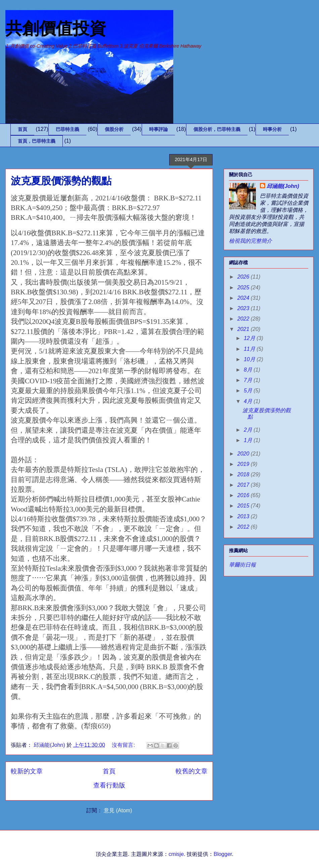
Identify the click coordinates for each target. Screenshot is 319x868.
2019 (244, 464)
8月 (249, 370)
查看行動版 (109, 785)
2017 (244, 485)
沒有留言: (124, 745)
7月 (249, 380)
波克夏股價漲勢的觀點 (61, 181)
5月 (249, 391)
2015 (244, 506)
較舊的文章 (192, 771)
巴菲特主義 (67, 129)
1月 (249, 440)
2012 (244, 527)
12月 (250, 338)
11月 (250, 349)
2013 (244, 516)
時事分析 (272, 129)
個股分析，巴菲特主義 (217, 129)
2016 (244, 495)
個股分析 (114, 129)
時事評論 (158, 129)
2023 (244, 308)
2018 (244, 474)
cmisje (176, 854)
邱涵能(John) (283, 186)
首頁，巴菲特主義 (37, 141)
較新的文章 (27, 771)
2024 (244, 298)
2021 (244, 329)
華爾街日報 (242, 565)
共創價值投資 (56, 29)
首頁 (22, 129)
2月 (249, 430)
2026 (244, 277)
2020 (244, 454)
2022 (244, 319)
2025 (244, 287)
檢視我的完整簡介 (250, 241)
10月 (250, 359)
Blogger (223, 854)
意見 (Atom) (118, 810)
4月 (249, 401)
